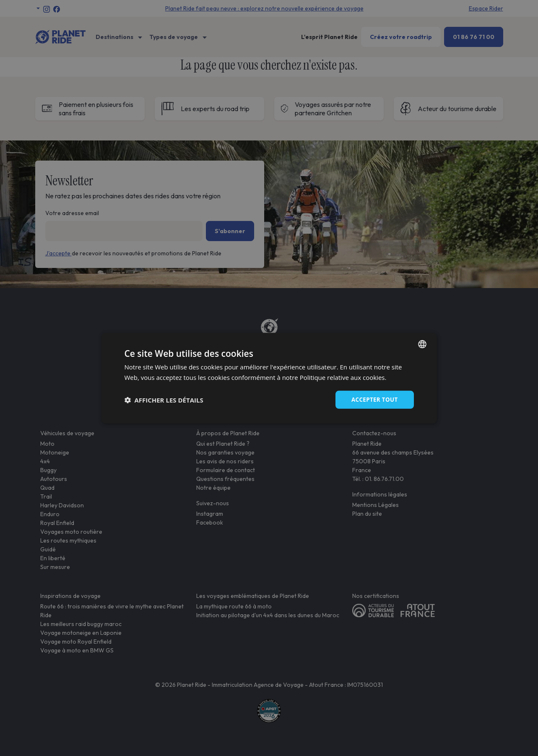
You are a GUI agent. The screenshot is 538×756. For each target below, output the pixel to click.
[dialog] (269, 378)
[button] (164, 400)
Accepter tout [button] (373, 399)
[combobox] (422, 343)
